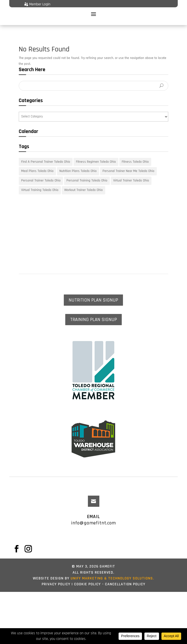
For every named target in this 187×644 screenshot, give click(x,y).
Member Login (40, 4)
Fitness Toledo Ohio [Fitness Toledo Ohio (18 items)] (135, 155)
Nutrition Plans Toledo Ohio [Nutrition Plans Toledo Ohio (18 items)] (78, 165)
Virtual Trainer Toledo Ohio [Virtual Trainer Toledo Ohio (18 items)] (131, 174)
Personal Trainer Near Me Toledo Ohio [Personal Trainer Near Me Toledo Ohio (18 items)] (128, 165)
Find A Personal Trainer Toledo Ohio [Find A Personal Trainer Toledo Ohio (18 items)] (46, 155)
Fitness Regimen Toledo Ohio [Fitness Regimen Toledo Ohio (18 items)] (96, 155)
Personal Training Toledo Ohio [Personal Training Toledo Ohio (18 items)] (87, 174)
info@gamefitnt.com (93, 517)
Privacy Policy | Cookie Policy (71, 578)
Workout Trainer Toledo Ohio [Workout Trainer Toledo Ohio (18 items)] (84, 184)
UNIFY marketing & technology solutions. (112, 572)
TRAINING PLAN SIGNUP (93, 313)
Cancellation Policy (125, 578)
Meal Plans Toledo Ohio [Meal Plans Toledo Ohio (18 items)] (37, 165)
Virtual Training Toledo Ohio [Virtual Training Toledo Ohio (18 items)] (40, 184)
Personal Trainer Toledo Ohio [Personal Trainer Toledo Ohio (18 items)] (41, 174)
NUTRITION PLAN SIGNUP (93, 294)
